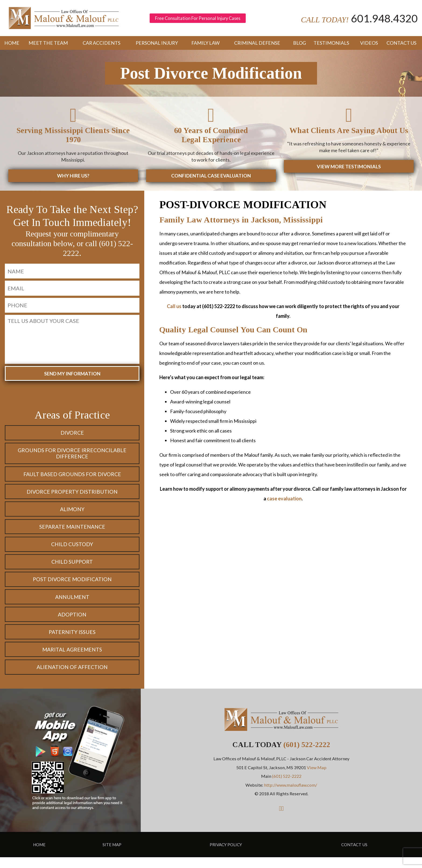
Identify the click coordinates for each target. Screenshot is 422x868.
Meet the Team (48, 44)
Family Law (206, 44)
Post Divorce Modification (72, 587)
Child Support (72, 568)
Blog (299, 44)
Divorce (72, 434)
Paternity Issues (72, 641)
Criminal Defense (257, 44)
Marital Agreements (72, 659)
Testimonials (332, 44)
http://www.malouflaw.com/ (291, 796)
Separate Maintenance (72, 532)
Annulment (72, 605)
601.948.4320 (382, 19)
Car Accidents (101, 44)
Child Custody (72, 550)
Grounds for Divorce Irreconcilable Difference (72, 456)
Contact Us (401, 44)
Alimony (72, 514)
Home (10, 44)
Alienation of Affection (72, 678)
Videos (369, 44)
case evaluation (284, 500)
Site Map (112, 855)
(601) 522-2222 (307, 755)
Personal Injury (157, 44)
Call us (174, 308)
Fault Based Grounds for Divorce (72, 477)
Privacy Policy (226, 855)
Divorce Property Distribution (72, 496)
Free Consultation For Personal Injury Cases (201, 19)
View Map (317, 778)
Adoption (72, 623)
